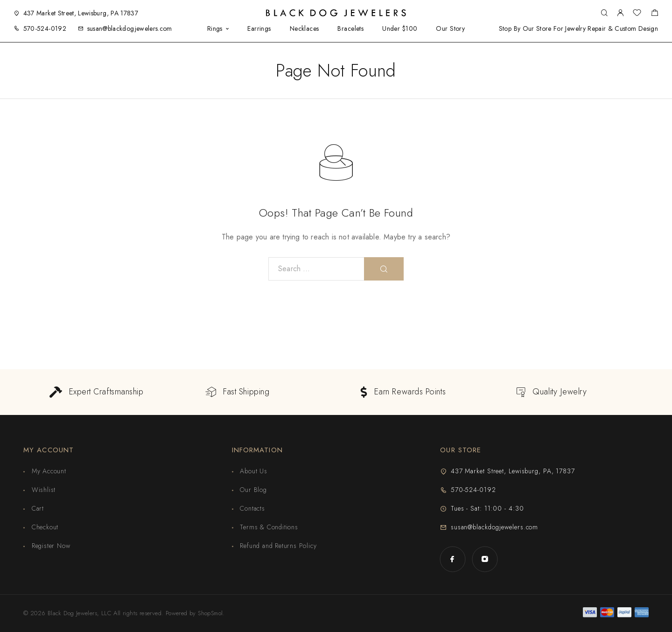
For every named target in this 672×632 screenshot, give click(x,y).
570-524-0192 (45, 28)
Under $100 (400, 29)
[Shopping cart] (654, 14)
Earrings (259, 29)
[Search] (604, 13)
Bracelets (350, 29)
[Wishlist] (637, 14)
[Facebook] (452, 559)
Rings (215, 29)
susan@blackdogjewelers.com (130, 28)
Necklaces (304, 29)
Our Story (450, 29)
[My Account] (620, 13)
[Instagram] (485, 559)
